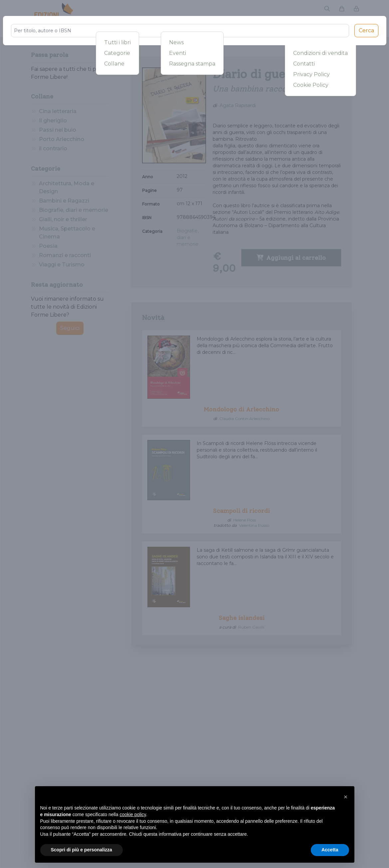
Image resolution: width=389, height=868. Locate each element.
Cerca (366, 30)
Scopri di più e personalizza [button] (82, 850)
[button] (346, 797)
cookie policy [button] (133, 814)
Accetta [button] (330, 850)
